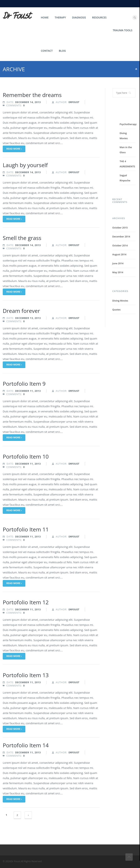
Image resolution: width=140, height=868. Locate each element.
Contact (47, 51)
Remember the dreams (32, 95)
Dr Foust (17, 16)
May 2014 (118, 272)
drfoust (74, 102)
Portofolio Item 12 (26, 602)
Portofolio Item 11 (26, 529)
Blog (62, 51)
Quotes (116, 310)
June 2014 (118, 263)
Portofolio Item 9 (24, 384)
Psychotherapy (128, 124)
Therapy (60, 17)
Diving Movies (120, 301)
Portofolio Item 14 (26, 745)
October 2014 (120, 245)
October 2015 (120, 228)
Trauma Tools (122, 30)
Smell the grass (22, 238)
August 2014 (119, 254)
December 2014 (121, 236)
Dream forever (21, 311)
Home (45, 17)
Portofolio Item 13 (26, 675)
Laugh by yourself (25, 165)
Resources (99, 17)
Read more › (14, 149)
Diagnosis (79, 17)
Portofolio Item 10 (26, 456)
